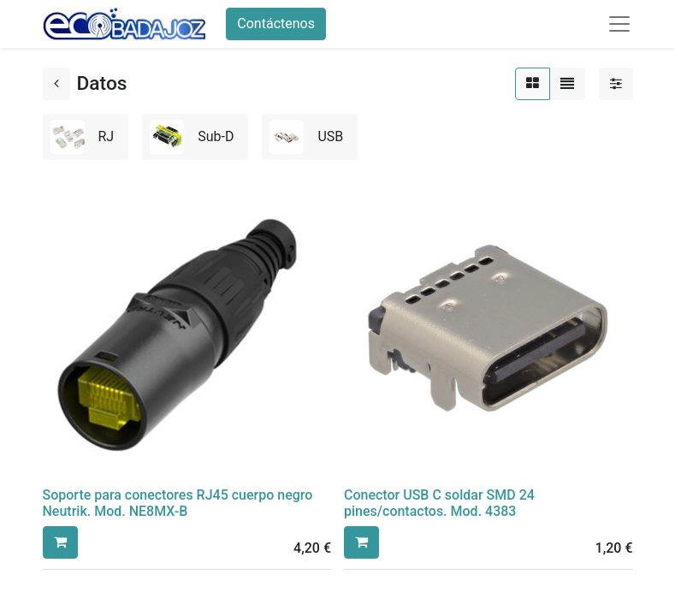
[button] (60, 542)
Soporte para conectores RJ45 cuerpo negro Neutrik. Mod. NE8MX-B (178, 503)
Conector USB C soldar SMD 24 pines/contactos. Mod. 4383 (439, 503)
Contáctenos (276, 24)
